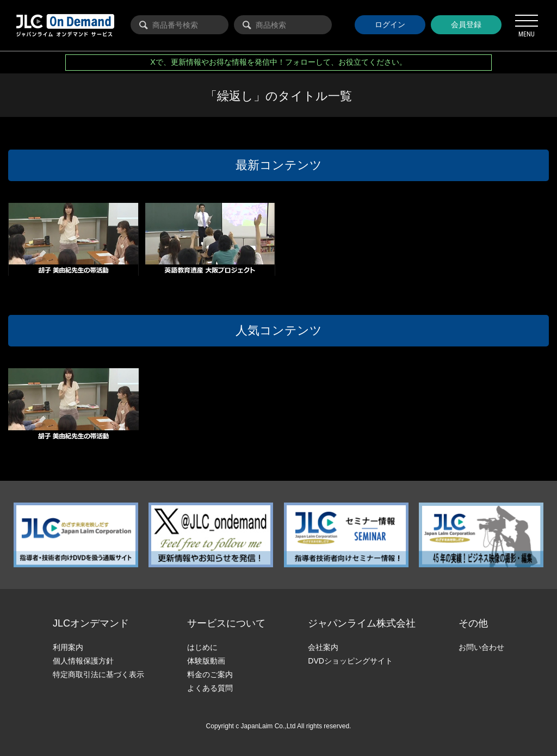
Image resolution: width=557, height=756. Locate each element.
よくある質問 (210, 688)
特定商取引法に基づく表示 (98, 674)
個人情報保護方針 (83, 661)
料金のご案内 (210, 674)
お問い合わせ (481, 647)
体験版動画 (206, 661)
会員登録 (466, 24)
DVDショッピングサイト (350, 661)
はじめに (202, 647)
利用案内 (68, 647)
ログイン (390, 24)
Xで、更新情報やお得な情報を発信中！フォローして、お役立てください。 (278, 62)
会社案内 (323, 647)
